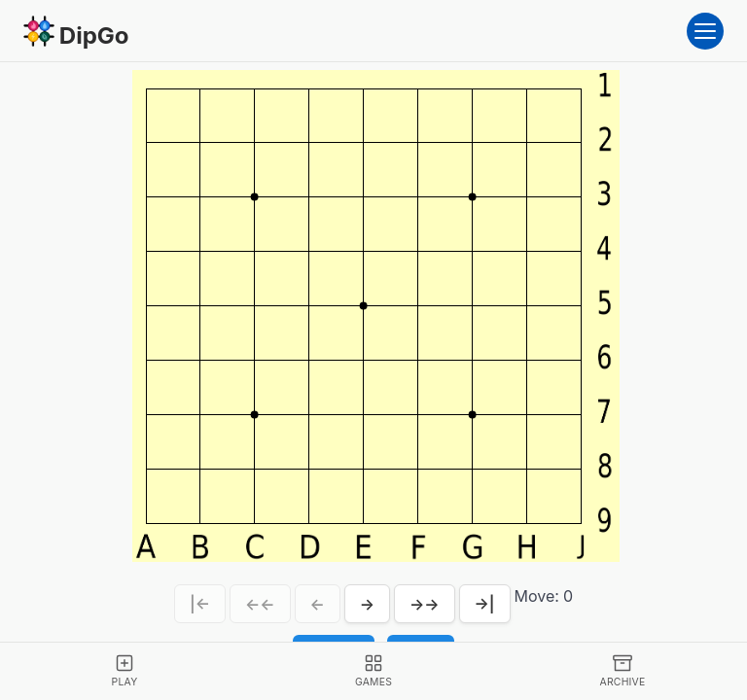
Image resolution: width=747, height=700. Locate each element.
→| (485, 604)
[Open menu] (705, 31)
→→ (425, 604)
